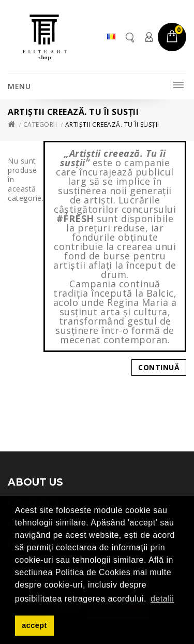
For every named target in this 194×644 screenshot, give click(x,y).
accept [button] (34, 625)
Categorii (40, 125)
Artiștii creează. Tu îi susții (112, 125)
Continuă (159, 367)
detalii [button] (162, 599)
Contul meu (148, 37)
